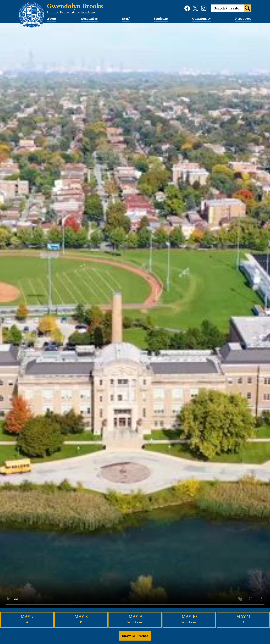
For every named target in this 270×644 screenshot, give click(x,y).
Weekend (135, 622)
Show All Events (135, 636)
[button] (52, 20)
